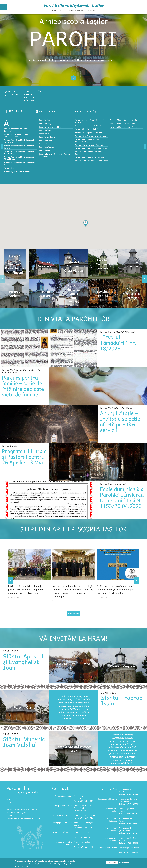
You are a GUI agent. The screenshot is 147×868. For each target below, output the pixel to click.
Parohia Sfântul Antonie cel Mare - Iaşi (91, 148)
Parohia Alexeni (46, 130)
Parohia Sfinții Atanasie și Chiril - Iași (90, 136)
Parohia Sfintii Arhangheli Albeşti (89, 129)
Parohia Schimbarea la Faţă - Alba (89, 126)
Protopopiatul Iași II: (63, 806)
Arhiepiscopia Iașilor (67, 10)
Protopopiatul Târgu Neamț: (108, 790)
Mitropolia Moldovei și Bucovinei (22, 809)
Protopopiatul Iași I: (63, 796)
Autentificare (91, 10)
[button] (86, 223)
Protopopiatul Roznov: (107, 799)
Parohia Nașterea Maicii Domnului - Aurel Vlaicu (90, 121)
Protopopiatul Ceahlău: (111, 810)
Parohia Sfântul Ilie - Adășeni (122, 123)
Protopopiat (13, 94)
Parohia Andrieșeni (47, 137)
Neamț (29, 94)
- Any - (16, 112)
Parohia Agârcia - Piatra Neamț (17, 171)
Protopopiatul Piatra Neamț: (63, 843)
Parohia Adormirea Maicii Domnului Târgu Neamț (19, 158)
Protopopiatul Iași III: (62, 815)
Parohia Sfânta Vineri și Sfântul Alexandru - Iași (88, 140)
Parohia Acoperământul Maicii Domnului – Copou (16, 135)
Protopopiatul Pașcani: (62, 822)
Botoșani (30, 97)
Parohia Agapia (10, 168)
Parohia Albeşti (46, 123)
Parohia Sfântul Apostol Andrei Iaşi (89, 157)
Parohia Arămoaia (47, 147)
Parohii (54, 10)
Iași (28, 91)
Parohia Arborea (46, 140)
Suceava (30, 100)
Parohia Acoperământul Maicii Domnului (16, 130)
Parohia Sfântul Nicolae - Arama (124, 127)
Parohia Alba (45, 120)
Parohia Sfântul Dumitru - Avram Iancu (91, 161)
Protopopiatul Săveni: (108, 847)
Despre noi (12, 799)
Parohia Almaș (45, 134)
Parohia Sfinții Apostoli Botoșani (88, 132)
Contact (81, 10)
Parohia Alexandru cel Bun (50, 127)
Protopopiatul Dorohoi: (111, 829)
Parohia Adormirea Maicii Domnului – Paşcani (19, 164)
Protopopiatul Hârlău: (62, 832)
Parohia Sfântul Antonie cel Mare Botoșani (89, 153)
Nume (41, 91)
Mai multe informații (22, 866)
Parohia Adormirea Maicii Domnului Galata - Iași (19, 152)
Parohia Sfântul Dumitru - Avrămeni (125, 120)
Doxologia (11, 815)
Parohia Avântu (46, 150)
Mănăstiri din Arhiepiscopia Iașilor (23, 819)
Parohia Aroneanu (47, 144)
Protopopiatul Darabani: (111, 839)
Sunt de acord (112, 862)
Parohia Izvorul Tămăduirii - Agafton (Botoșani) (55, 155)
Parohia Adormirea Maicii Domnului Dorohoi (19, 147)
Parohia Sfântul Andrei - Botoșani (89, 145)
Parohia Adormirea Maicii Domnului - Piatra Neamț (19, 141)
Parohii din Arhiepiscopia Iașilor (74, 6)
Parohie (11, 91)
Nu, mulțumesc (125, 862)
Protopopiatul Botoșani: (111, 820)
